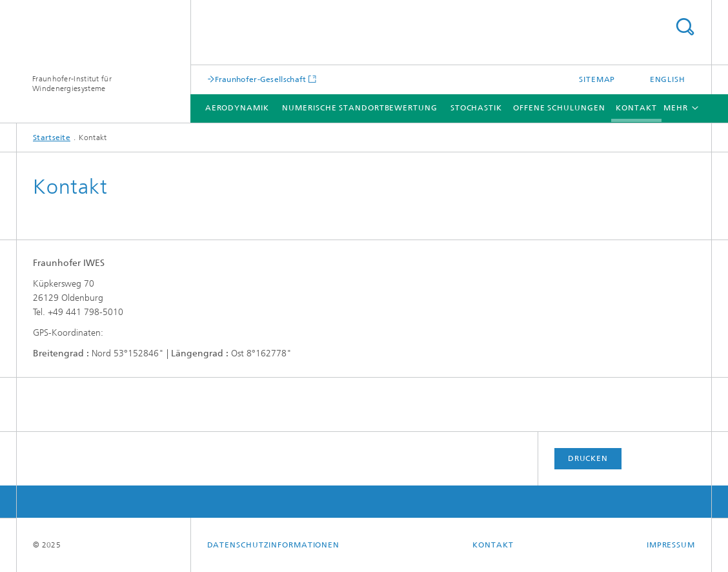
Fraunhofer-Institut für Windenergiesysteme (72, 84)
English (668, 79)
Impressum (671, 545)
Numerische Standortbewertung (359, 108)
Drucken (588, 458)
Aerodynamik (237, 108)
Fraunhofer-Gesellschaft (261, 79)
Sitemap (597, 79)
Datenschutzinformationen (274, 545)
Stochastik (476, 108)
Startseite (52, 138)
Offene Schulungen (559, 108)
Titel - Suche (685, 27)
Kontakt (636, 108)
